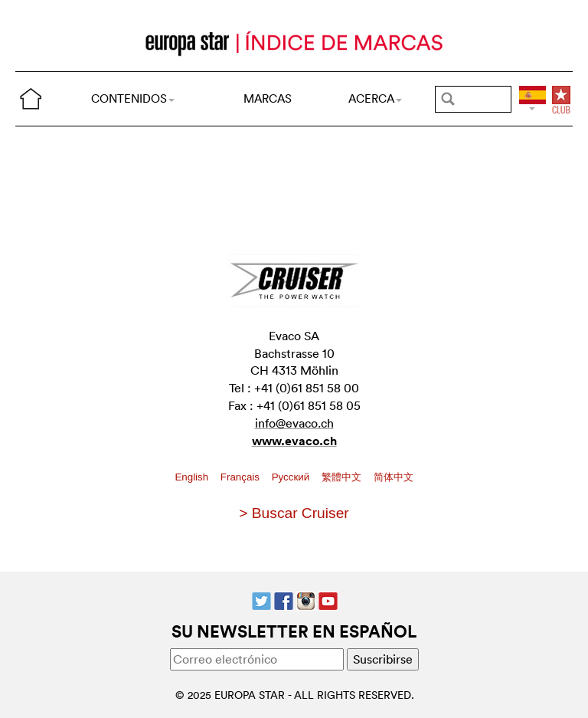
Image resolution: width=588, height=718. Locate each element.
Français (242, 477)
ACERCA (375, 98)
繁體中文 (343, 477)
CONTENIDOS (133, 98)
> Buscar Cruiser (294, 513)
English (193, 477)
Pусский (292, 477)
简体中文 (394, 477)
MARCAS (268, 98)
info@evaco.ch (294, 423)
